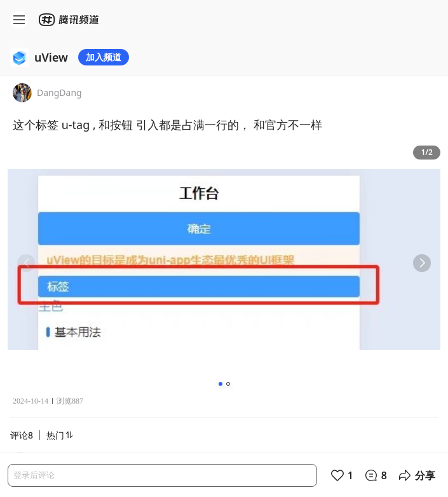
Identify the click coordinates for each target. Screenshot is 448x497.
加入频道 (104, 57)
